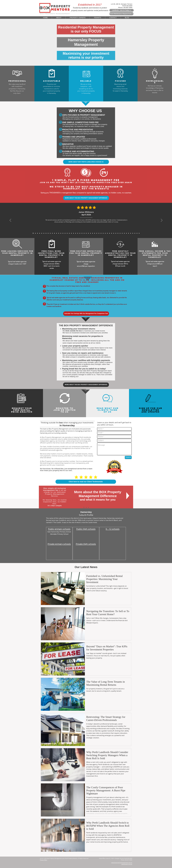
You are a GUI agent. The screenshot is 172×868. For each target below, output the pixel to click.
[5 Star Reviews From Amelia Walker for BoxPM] (84, 233)
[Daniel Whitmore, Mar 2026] (35, 233)
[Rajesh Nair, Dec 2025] (48, 233)
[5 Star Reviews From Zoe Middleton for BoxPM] (112, 233)
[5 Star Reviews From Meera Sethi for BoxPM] (103, 233)
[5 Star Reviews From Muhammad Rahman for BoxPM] (82, 233)
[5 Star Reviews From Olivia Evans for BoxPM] (137, 233)
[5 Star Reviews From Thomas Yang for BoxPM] (69, 233)
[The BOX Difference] (84, 507)
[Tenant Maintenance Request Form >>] (121, 14)
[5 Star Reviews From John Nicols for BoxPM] (131, 233)
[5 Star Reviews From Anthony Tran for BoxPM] (65, 233)
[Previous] (10, 220)
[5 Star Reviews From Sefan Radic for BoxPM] (133, 233)
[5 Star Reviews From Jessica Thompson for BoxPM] (97, 233)
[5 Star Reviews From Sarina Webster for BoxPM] (90, 233)
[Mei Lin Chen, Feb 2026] (40, 233)
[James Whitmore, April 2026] (33, 233)
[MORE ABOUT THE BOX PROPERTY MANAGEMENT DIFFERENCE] (86, 198)
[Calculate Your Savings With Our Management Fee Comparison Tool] (86, 314)
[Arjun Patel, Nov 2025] (54, 233)
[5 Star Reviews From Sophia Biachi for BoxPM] (105, 233)
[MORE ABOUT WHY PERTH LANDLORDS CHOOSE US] (86, 162)
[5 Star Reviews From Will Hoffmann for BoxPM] (93, 233)
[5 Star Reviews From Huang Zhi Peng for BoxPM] (101, 233)
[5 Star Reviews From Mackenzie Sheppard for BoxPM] (71, 233)
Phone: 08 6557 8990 (125, 7)
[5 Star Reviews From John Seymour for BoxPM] (78, 233)
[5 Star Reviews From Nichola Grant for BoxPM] (86, 233)
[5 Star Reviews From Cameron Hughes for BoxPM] (120, 233)
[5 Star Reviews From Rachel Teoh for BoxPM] (107, 233)
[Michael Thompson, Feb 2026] (42, 233)
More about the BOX (90, 492)
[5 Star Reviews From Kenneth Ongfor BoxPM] (114, 233)
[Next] (162, 220)
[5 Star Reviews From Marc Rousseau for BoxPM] (122, 233)
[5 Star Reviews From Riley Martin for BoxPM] (129, 233)
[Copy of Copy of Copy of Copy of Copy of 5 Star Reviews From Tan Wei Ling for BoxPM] (139, 233)
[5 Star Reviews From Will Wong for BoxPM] (80, 233)
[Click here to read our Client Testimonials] (86, 482)
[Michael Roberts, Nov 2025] (52, 233)
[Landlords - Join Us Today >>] (122, 10)
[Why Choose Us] (86, 507)
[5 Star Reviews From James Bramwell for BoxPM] (73, 233)
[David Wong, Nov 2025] (57, 233)
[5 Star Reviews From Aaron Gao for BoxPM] (61, 233)
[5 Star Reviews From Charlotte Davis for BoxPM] (99, 233)
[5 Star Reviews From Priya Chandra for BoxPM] (67, 233)
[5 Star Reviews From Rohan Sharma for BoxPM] (124, 233)
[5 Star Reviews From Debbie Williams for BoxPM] (135, 233)
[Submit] (128, 457)
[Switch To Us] (88, 507)
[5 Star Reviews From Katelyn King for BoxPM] (76, 233)
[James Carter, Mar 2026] (38, 233)
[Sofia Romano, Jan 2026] (46, 233)
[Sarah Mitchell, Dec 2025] (50, 233)
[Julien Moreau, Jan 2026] (44, 233)
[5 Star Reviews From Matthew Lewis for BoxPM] (63, 233)
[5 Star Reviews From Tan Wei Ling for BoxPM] (88, 233)
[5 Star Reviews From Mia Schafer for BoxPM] (126, 233)
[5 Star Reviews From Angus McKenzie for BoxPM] (109, 233)
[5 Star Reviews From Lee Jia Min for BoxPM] (95, 233)
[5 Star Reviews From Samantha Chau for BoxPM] (118, 233)
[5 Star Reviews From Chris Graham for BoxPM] (116, 233)
